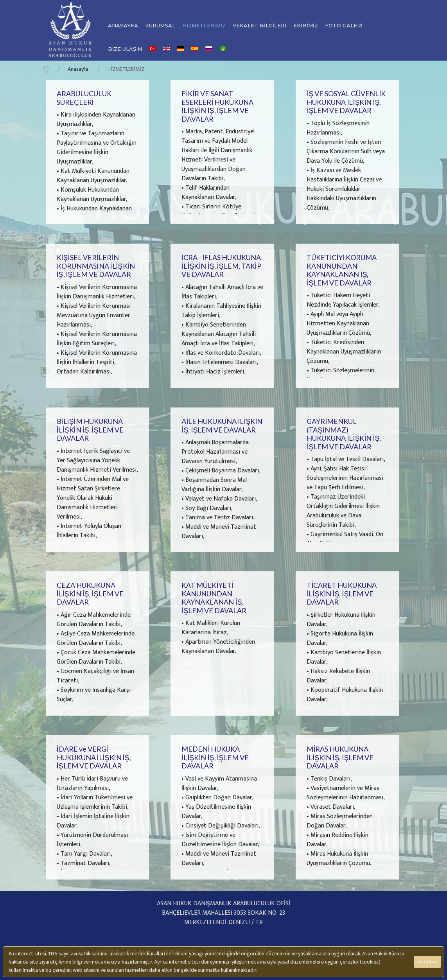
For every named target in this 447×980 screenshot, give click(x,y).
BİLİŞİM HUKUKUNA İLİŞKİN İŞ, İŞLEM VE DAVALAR (90, 430)
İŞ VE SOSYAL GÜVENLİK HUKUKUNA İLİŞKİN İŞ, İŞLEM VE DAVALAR (346, 102)
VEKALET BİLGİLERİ (259, 25)
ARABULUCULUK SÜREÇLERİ (84, 98)
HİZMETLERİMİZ (204, 25)
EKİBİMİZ (306, 25)
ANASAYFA (123, 25)
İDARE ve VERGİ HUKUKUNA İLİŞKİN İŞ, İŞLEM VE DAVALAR (94, 757)
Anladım (427, 962)
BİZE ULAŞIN (125, 49)
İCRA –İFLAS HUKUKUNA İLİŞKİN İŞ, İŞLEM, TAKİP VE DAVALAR (221, 266)
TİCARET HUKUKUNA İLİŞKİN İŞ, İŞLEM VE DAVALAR (342, 593)
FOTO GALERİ (344, 25)
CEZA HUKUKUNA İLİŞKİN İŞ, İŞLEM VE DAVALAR (90, 593)
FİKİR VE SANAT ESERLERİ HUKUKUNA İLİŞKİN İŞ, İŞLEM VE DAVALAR (217, 106)
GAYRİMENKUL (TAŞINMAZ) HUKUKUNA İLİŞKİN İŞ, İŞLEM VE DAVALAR (344, 434)
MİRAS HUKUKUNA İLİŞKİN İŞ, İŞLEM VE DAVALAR (340, 757)
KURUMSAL (160, 25)
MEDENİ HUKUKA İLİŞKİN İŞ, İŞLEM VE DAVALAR (215, 757)
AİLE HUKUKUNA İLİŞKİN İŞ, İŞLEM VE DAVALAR (222, 425)
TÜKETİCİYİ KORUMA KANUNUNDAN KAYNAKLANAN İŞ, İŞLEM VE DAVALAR (342, 270)
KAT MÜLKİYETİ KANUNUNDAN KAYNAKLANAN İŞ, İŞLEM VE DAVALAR (214, 598)
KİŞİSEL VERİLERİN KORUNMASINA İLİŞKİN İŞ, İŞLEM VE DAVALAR (96, 266)
